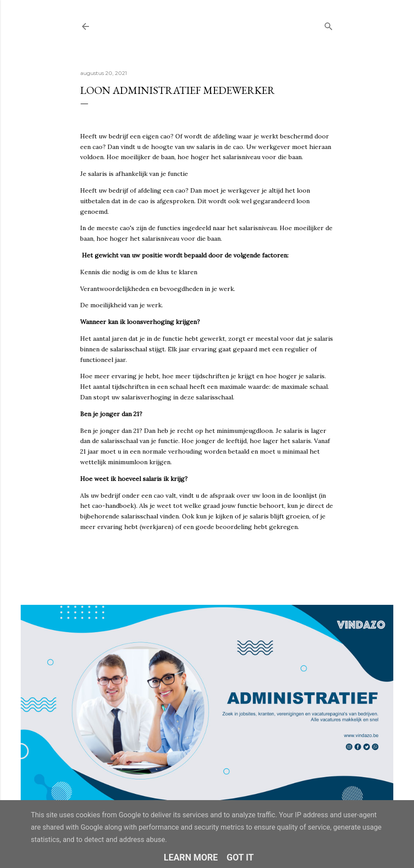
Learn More (191, 857)
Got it (240, 857)
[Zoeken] (329, 24)
